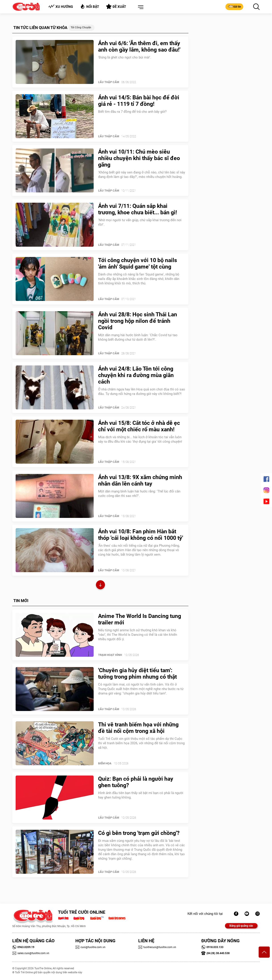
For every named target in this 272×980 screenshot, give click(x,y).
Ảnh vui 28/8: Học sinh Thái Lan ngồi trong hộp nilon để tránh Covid (138, 321)
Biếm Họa (105, 763)
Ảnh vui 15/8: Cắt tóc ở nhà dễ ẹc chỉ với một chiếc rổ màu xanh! (139, 426)
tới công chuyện (81, 27)
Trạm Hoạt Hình (110, 655)
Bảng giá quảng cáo (241, 926)
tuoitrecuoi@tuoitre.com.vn (157, 947)
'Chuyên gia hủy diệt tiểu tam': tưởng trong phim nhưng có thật (137, 673)
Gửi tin (234, 6)
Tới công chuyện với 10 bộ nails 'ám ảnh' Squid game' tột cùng (138, 263)
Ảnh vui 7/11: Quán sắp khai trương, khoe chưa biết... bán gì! (138, 209)
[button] (140, 7)
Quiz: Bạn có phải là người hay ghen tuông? (136, 782)
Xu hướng (61, 7)
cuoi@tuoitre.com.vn (90, 947)
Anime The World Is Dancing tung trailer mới (140, 619)
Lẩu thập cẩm (109, 82)
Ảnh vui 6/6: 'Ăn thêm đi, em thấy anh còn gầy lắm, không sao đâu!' (139, 46)
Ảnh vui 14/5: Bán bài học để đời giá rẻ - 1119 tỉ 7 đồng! (139, 101)
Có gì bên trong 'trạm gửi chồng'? (139, 833)
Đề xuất (116, 6)
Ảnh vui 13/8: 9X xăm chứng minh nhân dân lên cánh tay (140, 480)
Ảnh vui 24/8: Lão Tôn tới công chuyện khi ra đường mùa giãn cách (136, 375)
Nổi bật (90, 6)
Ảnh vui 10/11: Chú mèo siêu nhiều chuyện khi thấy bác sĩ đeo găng (139, 158)
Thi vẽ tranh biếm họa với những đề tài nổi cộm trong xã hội (138, 728)
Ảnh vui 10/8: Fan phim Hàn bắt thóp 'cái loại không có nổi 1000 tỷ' (141, 535)
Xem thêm (100, 585)
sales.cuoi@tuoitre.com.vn (31, 953)
